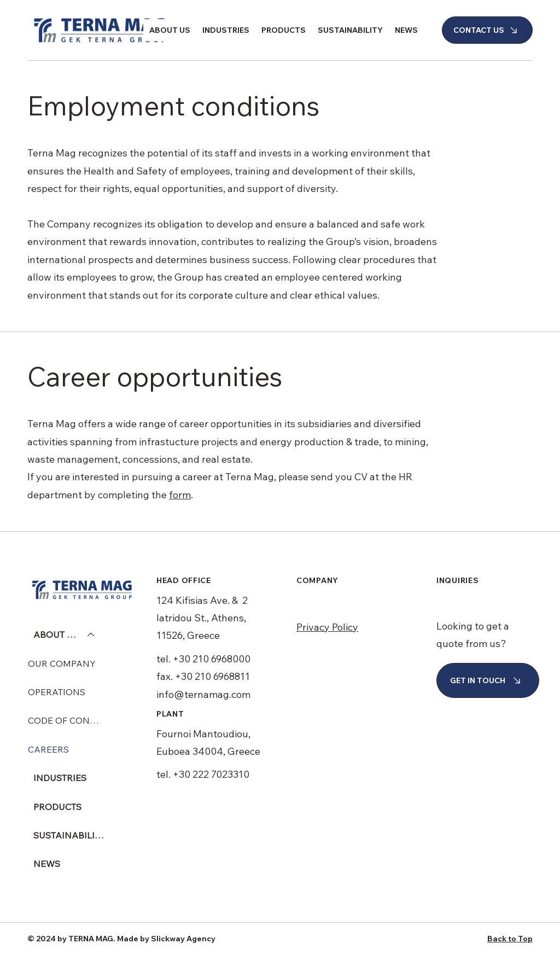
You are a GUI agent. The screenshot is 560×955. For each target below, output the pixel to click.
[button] (170, 30)
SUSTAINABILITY (69, 835)
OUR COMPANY (62, 663)
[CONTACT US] (487, 30)
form (180, 495)
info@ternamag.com (203, 694)
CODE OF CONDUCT (66, 720)
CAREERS (48, 749)
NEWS (47, 864)
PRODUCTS (57, 807)
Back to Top (510, 939)
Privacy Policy (327, 627)
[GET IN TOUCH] (488, 680)
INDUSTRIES (60, 778)
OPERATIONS (57, 692)
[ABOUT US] (91, 634)
